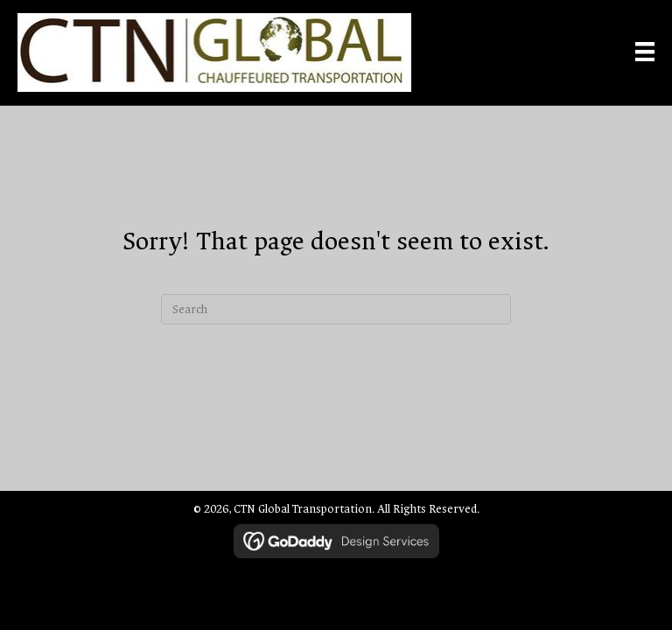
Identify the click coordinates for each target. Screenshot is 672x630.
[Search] (336, 309)
